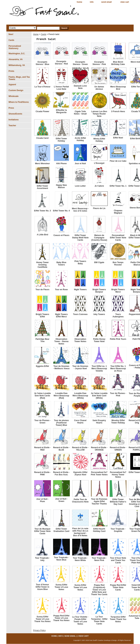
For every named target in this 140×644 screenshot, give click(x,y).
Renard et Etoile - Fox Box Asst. (61, 473)
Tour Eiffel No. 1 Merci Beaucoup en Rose (118, 369)
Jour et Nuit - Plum (43, 500)
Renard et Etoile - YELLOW (80, 449)
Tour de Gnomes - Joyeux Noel (80, 367)
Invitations (14, 120)
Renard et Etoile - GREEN (118, 449)
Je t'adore (99, 186)
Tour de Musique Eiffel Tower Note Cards (42, 531)
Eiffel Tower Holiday (61, 140)
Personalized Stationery (15, 47)
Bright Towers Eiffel (43, 315)
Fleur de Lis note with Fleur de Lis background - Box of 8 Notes (80, 532)
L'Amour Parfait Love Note (61, 88)
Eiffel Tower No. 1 (118, 186)
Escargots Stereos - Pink (99, 63)
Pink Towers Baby (80, 262)
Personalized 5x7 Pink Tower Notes (99, 473)
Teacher (12, 126)
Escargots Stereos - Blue (42, 63)
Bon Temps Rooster (118, 264)
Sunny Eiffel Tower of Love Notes (61, 587)
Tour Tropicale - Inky (42, 559)
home (80, 2)
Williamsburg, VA (17, 65)
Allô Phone (61, 164)
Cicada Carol (42, 138)
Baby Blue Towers (61, 264)
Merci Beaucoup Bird (118, 88)
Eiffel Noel (118, 138)
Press (11, 108)
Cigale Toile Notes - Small (80, 113)
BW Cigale (99, 262)
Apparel (12, 85)
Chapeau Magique (118, 212)
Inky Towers (99, 314)
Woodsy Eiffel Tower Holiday (118, 422)
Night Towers (80, 290)
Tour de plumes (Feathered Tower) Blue (61, 423)
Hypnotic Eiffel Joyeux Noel (80, 473)
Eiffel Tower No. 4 (61, 211)
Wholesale (13, 96)
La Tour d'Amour (42, 87)
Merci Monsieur (42, 164)
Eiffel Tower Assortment (42, 187)
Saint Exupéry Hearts (99, 422)
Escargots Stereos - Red (61, 63)
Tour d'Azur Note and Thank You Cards (118, 560)
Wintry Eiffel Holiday (99, 140)
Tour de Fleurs (42, 290)
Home (36, 34)
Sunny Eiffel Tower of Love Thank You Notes (42, 619)
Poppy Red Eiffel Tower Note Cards (118, 587)
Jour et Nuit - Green (61, 500)
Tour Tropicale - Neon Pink (99, 559)
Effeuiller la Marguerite (61, 111)
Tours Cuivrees (80, 314)
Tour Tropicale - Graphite (118, 530)
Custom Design (16, 90)
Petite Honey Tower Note (99, 340)
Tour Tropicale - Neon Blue (61, 559)
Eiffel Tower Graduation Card (61, 530)
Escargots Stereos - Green (80, 63)
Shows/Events (15, 114)
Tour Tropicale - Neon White (80, 559)
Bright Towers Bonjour (99, 291)
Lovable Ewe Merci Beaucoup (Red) (61, 396)
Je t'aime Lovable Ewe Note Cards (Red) (43, 396)
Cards (44, 34)
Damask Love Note (80, 87)
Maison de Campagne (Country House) (99, 238)
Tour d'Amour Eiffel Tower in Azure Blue (42, 587)
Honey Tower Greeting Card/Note (42, 265)
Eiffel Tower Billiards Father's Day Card (118, 502)
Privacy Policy (39, 630)
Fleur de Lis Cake (118, 161)
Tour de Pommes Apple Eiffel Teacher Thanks (99, 501)
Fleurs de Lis (99, 208)
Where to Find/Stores (19, 102)
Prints (11, 71)
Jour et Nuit (80, 164)
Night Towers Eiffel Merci (61, 315)
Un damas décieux (99, 88)
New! (11, 34)
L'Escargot (99, 163)
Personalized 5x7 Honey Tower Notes (118, 475)
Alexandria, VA (16, 59)
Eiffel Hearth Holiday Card (99, 530)
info (92, 2)
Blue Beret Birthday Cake (118, 63)
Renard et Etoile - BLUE (61, 449)
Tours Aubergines (118, 315)
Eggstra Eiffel (42, 366)
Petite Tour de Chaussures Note (80, 501)
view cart (125, 2)
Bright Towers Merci (118, 291)
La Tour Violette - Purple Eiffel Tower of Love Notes (80, 620)
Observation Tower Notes (80, 340)
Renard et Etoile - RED (42, 449)
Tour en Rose (61, 290)
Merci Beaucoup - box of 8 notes (80, 210)
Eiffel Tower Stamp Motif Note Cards (80, 238)
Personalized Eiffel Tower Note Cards (118, 238)
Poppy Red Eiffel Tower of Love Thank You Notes (61, 618)
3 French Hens (118, 111)
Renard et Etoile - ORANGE (99, 449)
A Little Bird (43, 235)
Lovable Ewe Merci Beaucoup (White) (80, 396)
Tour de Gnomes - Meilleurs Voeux (61, 367)
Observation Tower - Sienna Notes (61, 341)
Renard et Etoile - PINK (42, 473)
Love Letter (80, 186)
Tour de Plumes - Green (42, 422)
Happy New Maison (61, 186)
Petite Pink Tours (118, 339)
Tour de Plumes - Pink (118, 394)
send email (107, 2)
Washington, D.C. (17, 54)
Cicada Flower (42, 111)
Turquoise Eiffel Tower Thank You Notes (118, 619)
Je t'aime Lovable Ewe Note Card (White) (99, 396)
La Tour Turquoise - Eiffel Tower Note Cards (99, 620)
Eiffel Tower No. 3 (43, 211)
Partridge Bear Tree (42, 340)
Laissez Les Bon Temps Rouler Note (99, 114)
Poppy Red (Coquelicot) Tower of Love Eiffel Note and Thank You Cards (99, 590)
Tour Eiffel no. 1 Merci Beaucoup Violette (99, 369)
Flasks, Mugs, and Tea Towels (19, 78)
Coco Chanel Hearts (80, 422)
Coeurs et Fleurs (61, 235)
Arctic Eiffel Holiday (80, 139)
